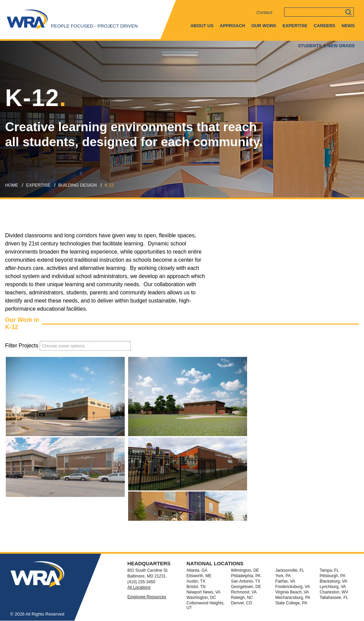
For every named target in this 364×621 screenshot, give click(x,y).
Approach (232, 26)
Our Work (264, 26)
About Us (202, 26)
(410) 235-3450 (141, 582)
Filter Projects (22, 346)
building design (78, 185)
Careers (325, 26)
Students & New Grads (326, 46)
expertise (38, 185)
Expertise (295, 26)
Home (12, 185)
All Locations (139, 587)
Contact (264, 12)
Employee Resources (147, 597)
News (348, 26)
